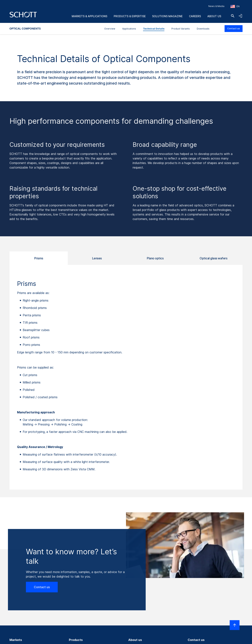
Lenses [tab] (97, 258)
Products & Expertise (130, 16)
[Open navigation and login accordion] (240, 16)
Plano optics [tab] (155, 258)
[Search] (233, 16)
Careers (195, 16)
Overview (110, 29)
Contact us (234, 28)
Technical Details (154, 29)
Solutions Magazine (167, 16)
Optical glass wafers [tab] (213, 258)
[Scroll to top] (235, 625)
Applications (129, 29)
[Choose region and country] (235, 6)
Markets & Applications (89, 16)
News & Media (216, 6)
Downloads (203, 29)
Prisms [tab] (39, 258)
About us (214, 16)
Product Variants (181, 29)
